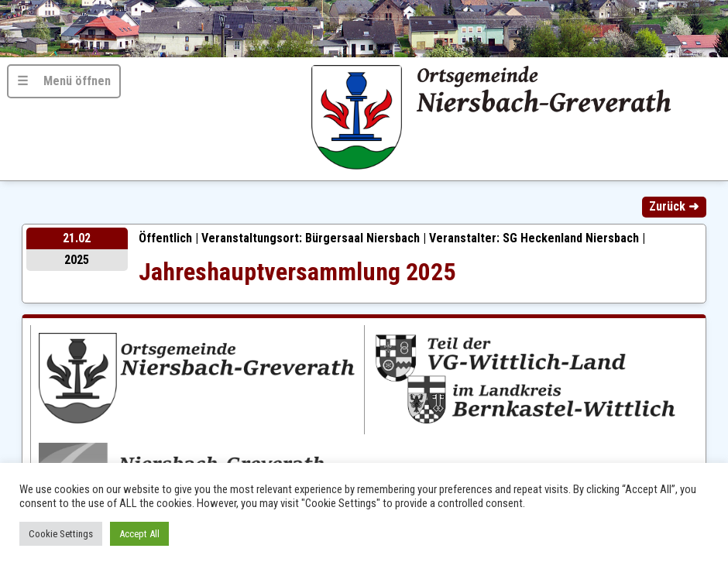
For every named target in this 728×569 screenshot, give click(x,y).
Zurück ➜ (674, 206)
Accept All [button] (139, 534)
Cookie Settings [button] (61, 534)
